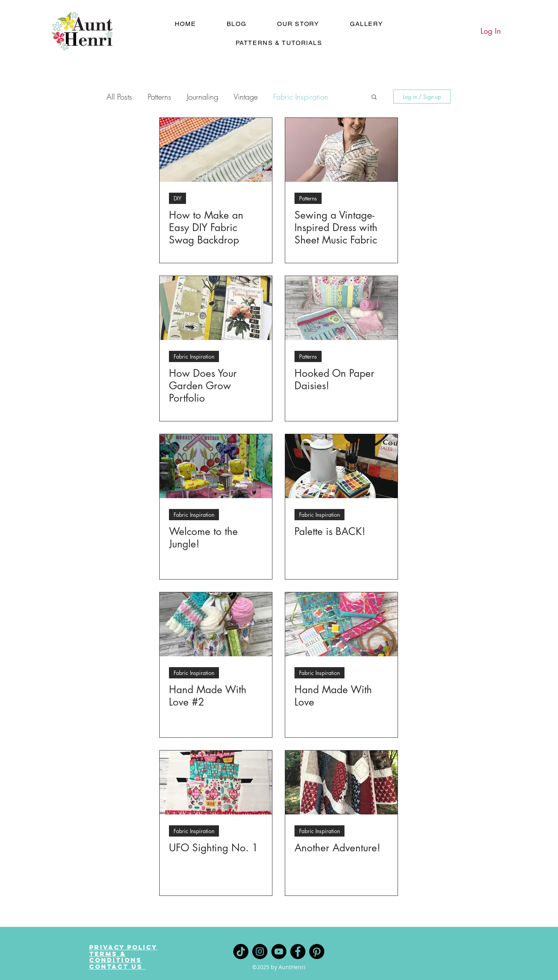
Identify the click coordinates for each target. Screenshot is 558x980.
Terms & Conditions (115, 957)
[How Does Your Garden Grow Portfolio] (216, 308)
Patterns (159, 97)
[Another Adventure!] (341, 782)
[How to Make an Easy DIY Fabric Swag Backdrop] (216, 150)
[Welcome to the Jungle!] (216, 466)
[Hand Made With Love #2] (216, 624)
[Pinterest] (317, 952)
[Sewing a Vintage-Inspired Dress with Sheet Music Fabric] (341, 150)
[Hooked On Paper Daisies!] (341, 308)
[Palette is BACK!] (341, 466)
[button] (374, 97)
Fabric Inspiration (301, 97)
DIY (177, 198)
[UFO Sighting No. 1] (216, 782)
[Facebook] (298, 952)
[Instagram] (260, 952)
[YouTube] (279, 952)
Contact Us (117, 966)
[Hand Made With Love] (341, 624)
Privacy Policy (123, 947)
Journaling (202, 97)
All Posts (119, 97)
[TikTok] (241, 952)
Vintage (246, 97)
